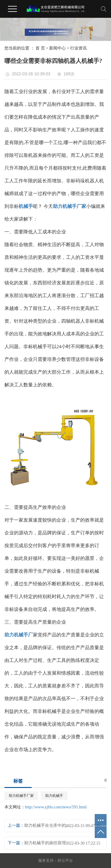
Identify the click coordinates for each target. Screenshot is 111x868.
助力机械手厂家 (21, 796)
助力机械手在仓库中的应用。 (48, 825)
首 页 (40, 48)
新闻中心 (57, 48)
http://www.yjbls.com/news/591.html (56, 807)
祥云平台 (65, 860)
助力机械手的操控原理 (45, 843)
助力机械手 (54, 796)
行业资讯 (78, 48)
